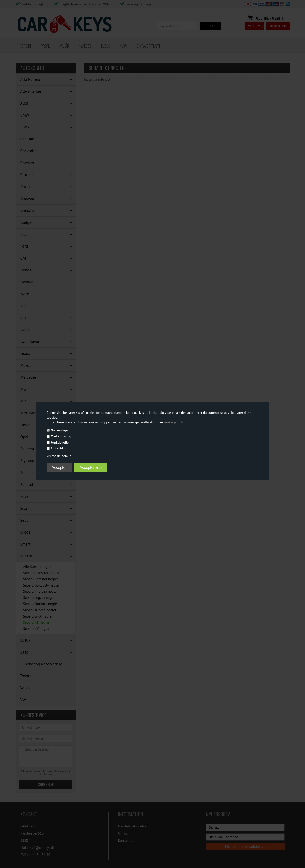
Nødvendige (59, 430)
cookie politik (173, 422)
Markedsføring (61, 436)
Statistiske (58, 448)
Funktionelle (60, 442)
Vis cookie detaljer (60, 456)
